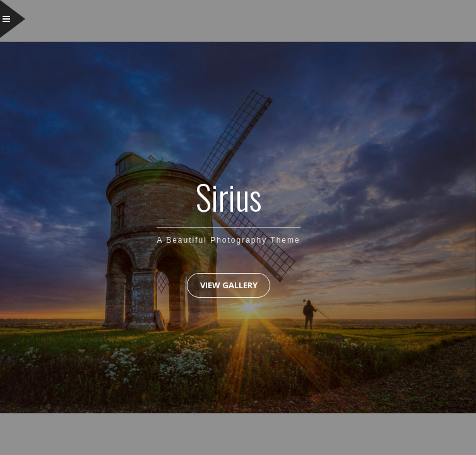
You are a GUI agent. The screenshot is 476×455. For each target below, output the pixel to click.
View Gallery (229, 285)
